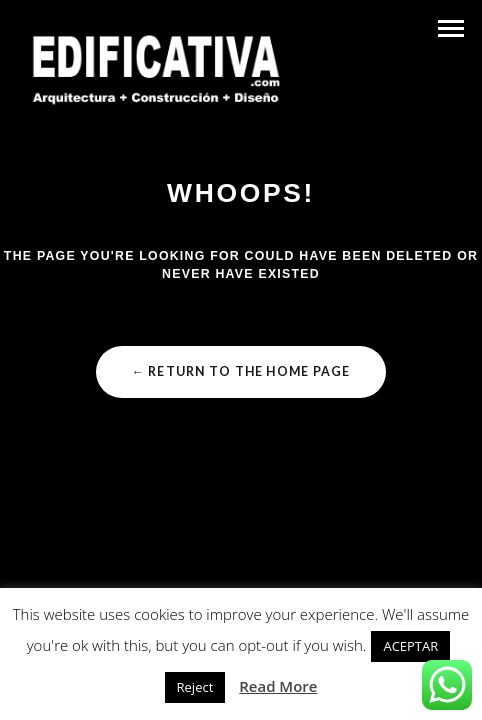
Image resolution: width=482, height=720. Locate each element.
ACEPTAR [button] (410, 646)
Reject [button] (195, 687)
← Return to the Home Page (240, 371)
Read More (278, 686)
